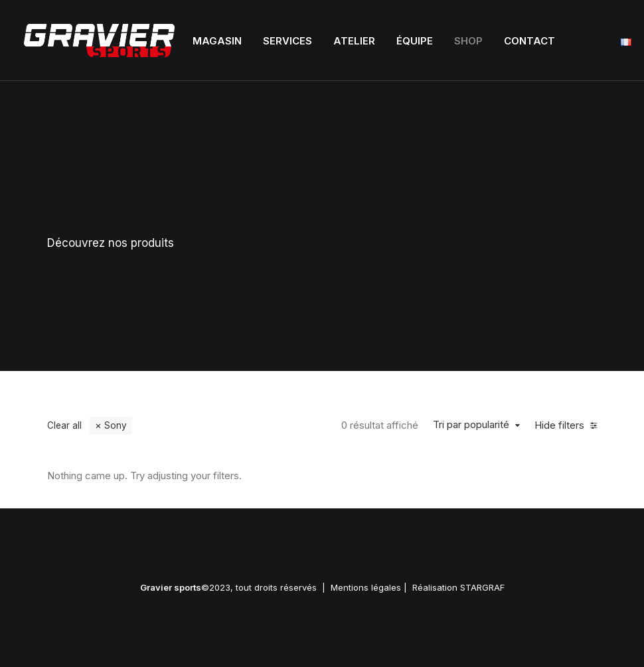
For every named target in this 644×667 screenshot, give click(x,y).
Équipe (415, 41)
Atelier (354, 41)
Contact (529, 41)
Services (287, 41)
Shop (468, 41)
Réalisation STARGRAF (458, 587)
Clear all (64, 425)
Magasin (217, 41)
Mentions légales (366, 587)
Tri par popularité (471, 425)
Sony (116, 425)
